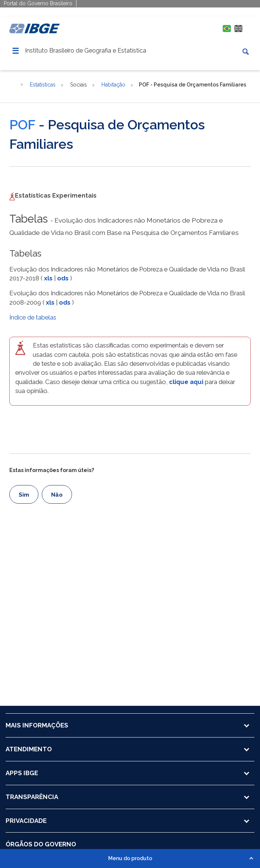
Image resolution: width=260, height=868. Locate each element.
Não (57, 495)
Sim (24, 495)
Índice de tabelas (33, 317)
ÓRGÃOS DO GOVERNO (41, 844)
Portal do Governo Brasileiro (38, 3)
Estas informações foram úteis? (52, 470)
